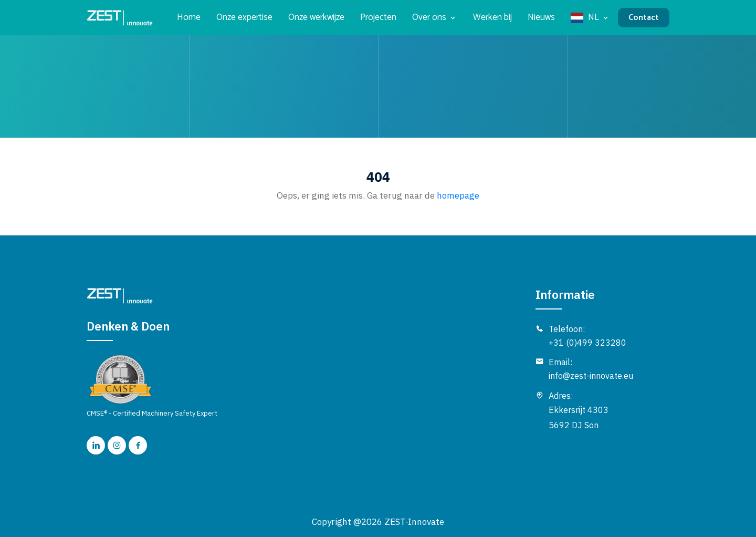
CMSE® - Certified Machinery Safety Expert (152, 386)
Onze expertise (244, 18)
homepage (457, 195)
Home (189, 18)
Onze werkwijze (316, 18)
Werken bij (492, 18)
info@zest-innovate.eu (591, 376)
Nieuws (541, 18)
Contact (644, 18)
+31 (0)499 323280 (587, 343)
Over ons (429, 18)
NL (594, 18)
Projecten (378, 18)
